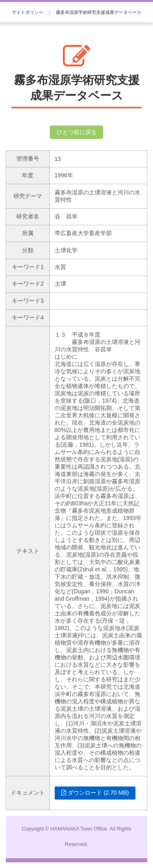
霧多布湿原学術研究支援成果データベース (99, 12)
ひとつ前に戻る (77, 132)
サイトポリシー (28, 12)
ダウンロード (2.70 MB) (95, 793)
